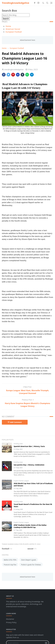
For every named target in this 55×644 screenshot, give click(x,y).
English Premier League (21, 481)
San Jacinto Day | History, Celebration (29, 465)
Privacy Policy (11, 622)
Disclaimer (10, 619)
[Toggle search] (47, 3)
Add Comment (15, 422)
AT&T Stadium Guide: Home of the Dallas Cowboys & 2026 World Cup (30, 526)
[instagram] (38, 3)
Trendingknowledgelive (16, 3)
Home (8, 26)
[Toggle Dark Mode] (43, 3)
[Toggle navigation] (51, 3)
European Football (14, 32)
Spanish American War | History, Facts (29, 446)
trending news (18, 444)
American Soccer (13, 29)
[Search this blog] (16, 15)
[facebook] (35, 3)
